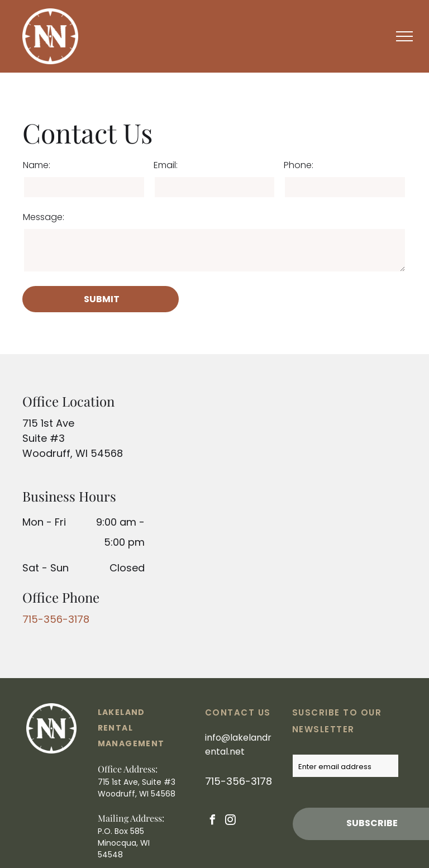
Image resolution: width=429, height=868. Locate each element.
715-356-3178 (56, 619)
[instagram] (231, 821)
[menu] (404, 36)
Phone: (299, 165)
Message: (44, 217)
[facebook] (213, 821)
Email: (166, 165)
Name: (37, 165)
